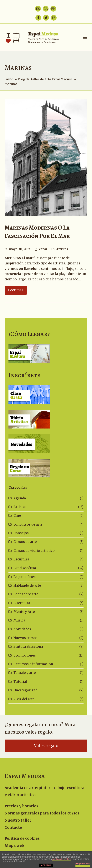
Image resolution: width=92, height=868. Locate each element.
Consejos (21, 533)
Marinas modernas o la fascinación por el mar (37, 232)
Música (19, 620)
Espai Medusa (25, 568)
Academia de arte (21, 788)
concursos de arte (28, 524)
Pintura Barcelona (28, 647)
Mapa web (14, 846)
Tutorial (20, 682)
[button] (85, 37)
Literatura (22, 603)
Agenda (20, 498)
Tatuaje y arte (25, 673)
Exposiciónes (25, 577)
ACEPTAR (46, 865)
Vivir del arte (24, 699)
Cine (17, 516)
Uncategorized (25, 690)
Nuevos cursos (26, 638)
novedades (22, 629)
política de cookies (62, 859)
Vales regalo (46, 746)
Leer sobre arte (26, 594)
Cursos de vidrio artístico (34, 551)
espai (43, 249)
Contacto (13, 827)
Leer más (16, 290)
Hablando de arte (27, 585)
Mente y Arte (24, 612)
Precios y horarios (21, 806)
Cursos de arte (25, 542)
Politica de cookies (22, 838)
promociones (25, 655)
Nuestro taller (18, 820)
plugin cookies (83, 864)
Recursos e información (33, 664)
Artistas (62, 249)
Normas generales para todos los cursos (42, 813)
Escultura (21, 559)
